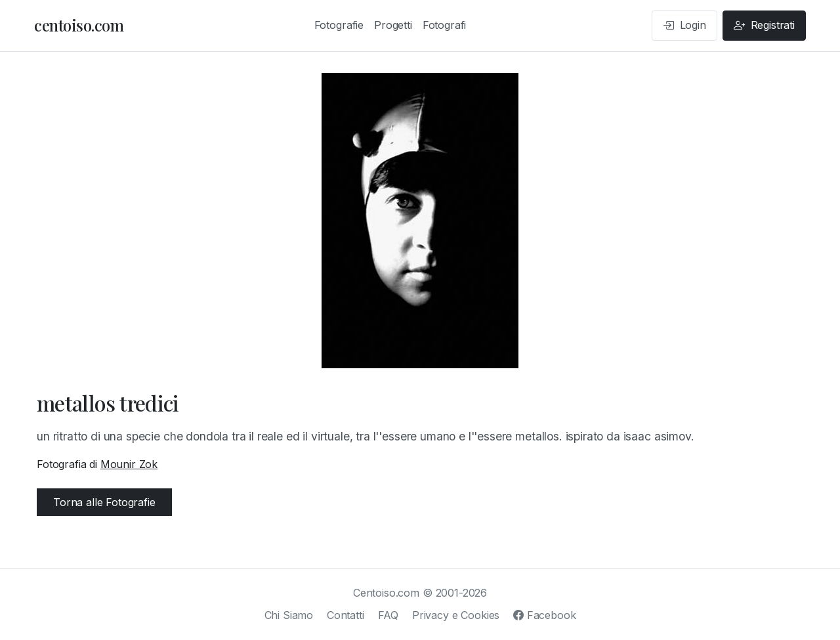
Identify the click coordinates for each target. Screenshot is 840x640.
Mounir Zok (129, 464)
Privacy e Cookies (456, 615)
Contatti (346, 615)
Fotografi (445, 25)
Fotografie (339, 25)
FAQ (388, 615)
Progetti (393, 25)
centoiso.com (79, 25)
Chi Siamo (289, 615)
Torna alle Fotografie (104, 502)
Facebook (544, 615)
